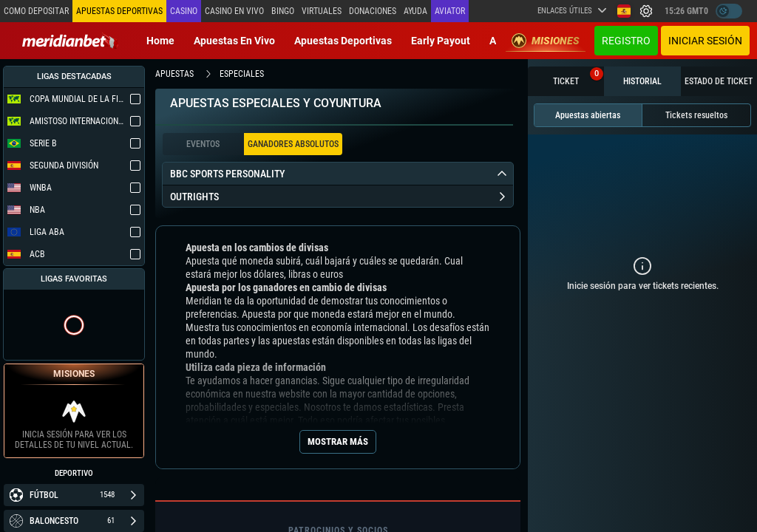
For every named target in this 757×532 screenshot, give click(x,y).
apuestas (174, 74)
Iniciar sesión (705, 41)
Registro (626, 41)
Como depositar (36, 11)
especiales (242, 74)
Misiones (546, 41)
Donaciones (373, 11)
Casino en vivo (234, 11)
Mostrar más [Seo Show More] (338, 441)
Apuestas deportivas (343, 41)
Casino (184, 11)
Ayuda (415, 11)
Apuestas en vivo (234, 41)
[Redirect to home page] (70, 41)
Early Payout (441, 41)
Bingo (283, 11)
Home (160, 41)
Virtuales (322, 11)
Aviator (450, 11)
